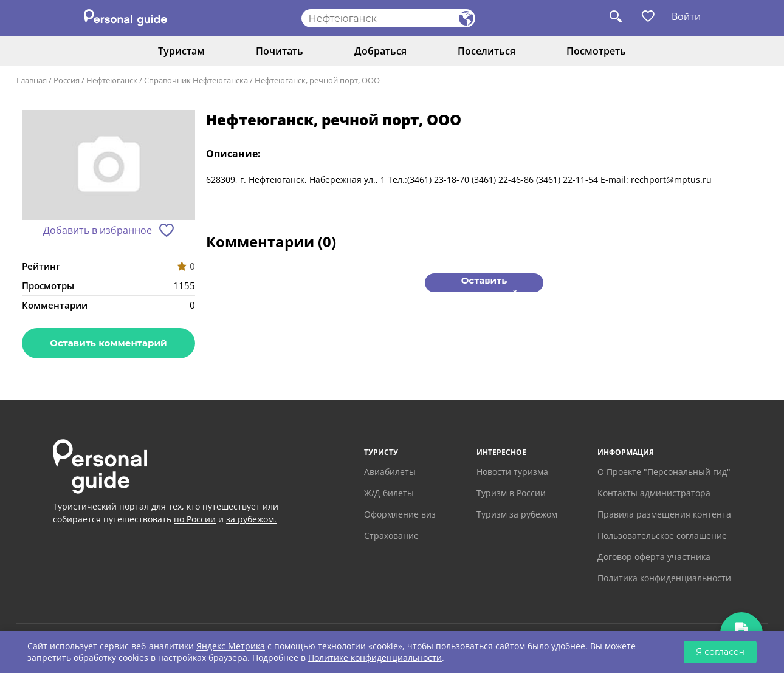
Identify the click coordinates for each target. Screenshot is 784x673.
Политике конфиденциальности (375, 658)
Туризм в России (511, 493)
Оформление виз (400, 514)
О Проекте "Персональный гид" (664, 472)
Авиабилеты (390, 472)
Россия (67, 80)
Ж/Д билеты (389, 493)
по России (195, 519)
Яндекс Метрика (231, 646)
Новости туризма (512, 472)
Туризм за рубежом (517, 514)
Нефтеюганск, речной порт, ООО (317, 80)
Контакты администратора (654, 493)
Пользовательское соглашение (662, 535)
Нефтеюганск (112, 80)
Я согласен (720, 652)
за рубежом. (251, 519)
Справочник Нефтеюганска (196, 80)
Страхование (391, 535)
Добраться (380, 51)
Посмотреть (596, 51)
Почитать (280, 51)
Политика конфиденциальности (664, 578)
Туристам (181, 51)
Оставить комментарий (108, 343)
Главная (32, 80)
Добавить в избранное (98, 230)
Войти (686, 16)
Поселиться (487, 51)
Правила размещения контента (664, 514)
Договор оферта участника (654, 557)
